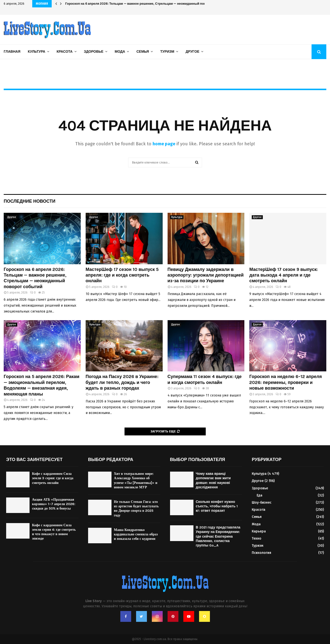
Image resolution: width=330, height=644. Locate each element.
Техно (257, 538)
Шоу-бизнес (262, 503)
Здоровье (94, 52)
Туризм (167, 52)
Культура (37, 52)
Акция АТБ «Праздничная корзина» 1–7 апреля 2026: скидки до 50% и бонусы (54, 504)
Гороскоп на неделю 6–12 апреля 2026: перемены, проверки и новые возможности (286, 382)
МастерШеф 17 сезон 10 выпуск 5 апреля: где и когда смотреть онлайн (122, 275)
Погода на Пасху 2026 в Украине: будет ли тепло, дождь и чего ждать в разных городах (122, 382)
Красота (65, 52)
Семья (143, 52)
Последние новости (30, 201)
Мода (120, 52)
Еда (259, 495)
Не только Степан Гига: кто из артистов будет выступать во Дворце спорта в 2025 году (136, 509)
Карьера (259, 531)
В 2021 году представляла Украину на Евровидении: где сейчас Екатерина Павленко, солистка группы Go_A (218, 536)
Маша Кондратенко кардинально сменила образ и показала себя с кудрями (136, 534)
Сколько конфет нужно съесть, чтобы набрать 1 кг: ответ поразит (217, 506)
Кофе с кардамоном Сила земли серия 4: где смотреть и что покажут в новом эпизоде (54, 532)
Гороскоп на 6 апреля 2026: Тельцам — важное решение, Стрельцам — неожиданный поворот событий (147, 4)
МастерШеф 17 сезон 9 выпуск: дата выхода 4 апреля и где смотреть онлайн (283, 275)
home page (164, 144)
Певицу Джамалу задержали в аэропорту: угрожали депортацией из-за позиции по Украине (206, 275)
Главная (12, 52)
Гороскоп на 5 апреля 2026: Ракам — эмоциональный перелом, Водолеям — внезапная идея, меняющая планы (42, 385)
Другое (192, 52)
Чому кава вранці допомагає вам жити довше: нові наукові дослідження (213, 480)
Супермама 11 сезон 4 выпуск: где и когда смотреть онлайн (205, 379)
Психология (261, 553)
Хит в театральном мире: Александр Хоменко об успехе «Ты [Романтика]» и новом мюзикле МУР (136, 480)
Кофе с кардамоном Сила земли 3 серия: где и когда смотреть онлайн (53, 478)
